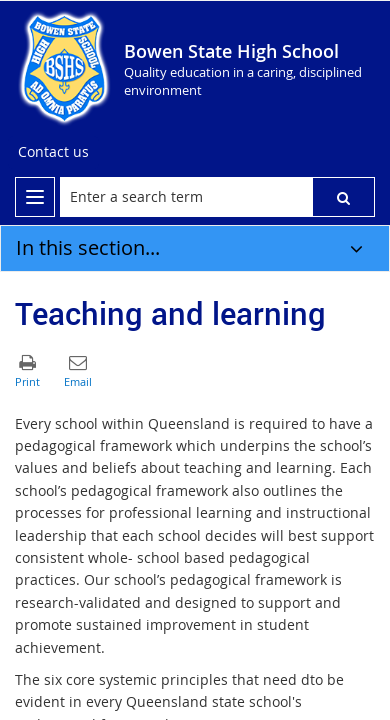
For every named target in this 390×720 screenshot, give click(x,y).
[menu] (35, 197)
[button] (343, 197)
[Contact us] (53, 152)
